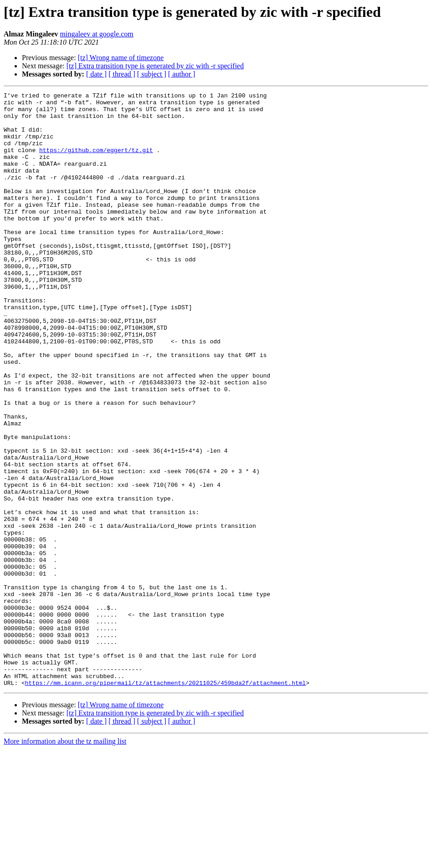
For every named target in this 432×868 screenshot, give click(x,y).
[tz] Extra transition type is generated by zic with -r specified (155, 66)
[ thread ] (122, 74)
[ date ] (96, 74)
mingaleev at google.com (97, 34)
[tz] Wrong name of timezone (121, 58)
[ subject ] (152, 74)
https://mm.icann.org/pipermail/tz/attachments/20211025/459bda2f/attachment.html (165, 802)
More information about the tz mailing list (65, 860)
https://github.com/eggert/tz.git (96, 162)
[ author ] (182, 74)
